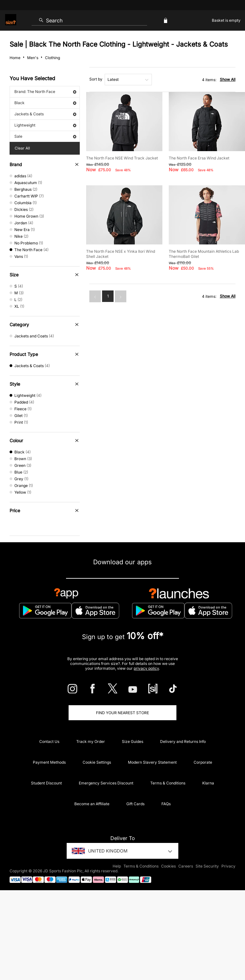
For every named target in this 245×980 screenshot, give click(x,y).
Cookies (168, 866)
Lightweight (45, 125)
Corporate (203, 762)
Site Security (207, 866)
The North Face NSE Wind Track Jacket (122, 158)
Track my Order (91, 741)
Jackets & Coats (45, 114)
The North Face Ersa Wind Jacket (199, 158)
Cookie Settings (97, 762)
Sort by (96, 79)
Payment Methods (49, 762)
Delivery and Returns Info (183, 741)
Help (117, 866)
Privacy (228, 866)
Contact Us (49, 741)
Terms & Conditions (168, 783)
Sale (45, 136)
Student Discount (46, 783)
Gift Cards (135, 804)
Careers (186, 866)
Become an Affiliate (92, 804)
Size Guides (133, 741)
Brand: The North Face (45, 92)
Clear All (22, 148)
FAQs (166, 804)
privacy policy (146, 668)
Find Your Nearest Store (122, 713)
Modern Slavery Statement (152, 762)
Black (45, 103)
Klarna (208, 783)
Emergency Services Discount (106, 783)
